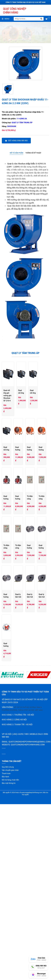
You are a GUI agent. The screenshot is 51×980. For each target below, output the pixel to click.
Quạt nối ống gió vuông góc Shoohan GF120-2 (37, 432)
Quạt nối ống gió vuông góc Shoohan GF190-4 (12, 432)
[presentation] (4, 33)
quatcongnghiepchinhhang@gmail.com (29, 911)
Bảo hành (5, 945)
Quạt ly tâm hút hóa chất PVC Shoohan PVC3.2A (38, 776)
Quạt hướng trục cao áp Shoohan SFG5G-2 (13, 819)
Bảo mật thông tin (9, 952)
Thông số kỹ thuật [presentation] (33, 153)
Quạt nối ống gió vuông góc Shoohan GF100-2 (12, 475)
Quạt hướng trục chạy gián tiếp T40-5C (37, 561)
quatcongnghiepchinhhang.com (28, 913)
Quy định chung (8, 936)
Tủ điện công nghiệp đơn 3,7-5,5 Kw (13, 647)
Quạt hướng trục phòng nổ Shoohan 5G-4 (12, 690)
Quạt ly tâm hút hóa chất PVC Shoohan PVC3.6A (13, 776)
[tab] (16, 153)
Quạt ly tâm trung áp (22, 123)
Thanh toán (6, 942)
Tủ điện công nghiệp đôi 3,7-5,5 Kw (13, 604)
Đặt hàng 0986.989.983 (16, 141)
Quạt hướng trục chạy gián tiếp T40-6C (12, 561)
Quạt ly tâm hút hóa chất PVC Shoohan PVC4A (38, 733)
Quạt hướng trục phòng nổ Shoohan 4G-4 (37, 690)
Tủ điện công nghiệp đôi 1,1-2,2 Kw (38, 604)
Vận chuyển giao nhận (10, 939)
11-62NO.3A (22, 119)
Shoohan (12, 126)
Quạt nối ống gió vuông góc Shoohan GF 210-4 (21, 390)
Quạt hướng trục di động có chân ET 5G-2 (38, 518)
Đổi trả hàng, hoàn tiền (10, 949)
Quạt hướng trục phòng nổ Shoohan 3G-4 (12, 733)
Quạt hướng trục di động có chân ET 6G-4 (13, 518)
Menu (6, 19)
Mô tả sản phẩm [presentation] (16, 153)
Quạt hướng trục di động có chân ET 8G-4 (38, 475)
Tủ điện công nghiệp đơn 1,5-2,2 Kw (38, 647)
